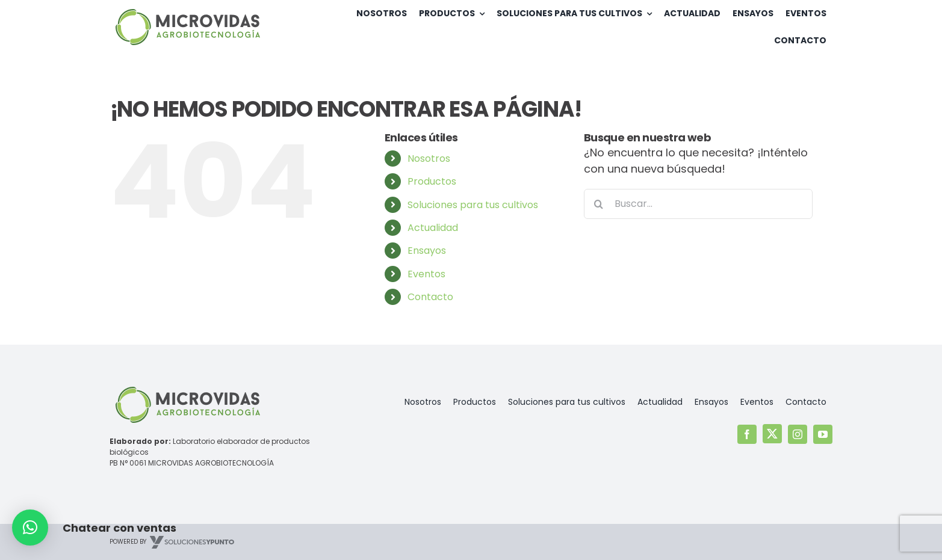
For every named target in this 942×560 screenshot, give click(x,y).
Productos (432, 181)
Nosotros (429, 158)
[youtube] (823, 434)
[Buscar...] (698, 204)
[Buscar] (599, 204)
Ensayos (427, 251)
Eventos (426, 274)
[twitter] (772, 434)
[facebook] (747, 434)
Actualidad (433, 228)
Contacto (430, 297)
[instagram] (798, 434)
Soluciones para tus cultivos (473, 205)
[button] (30, 528)
